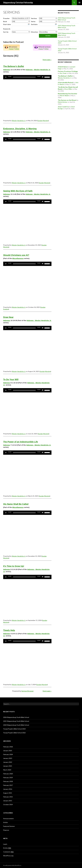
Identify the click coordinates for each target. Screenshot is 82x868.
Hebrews (7, 70)
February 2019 (8, 778)
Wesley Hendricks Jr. (19, 121)
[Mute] (43, 77)
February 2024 (8, 754)
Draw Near (8, 317)
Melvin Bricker (63, 102)
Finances (6, 830)
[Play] (6, 77)
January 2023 (8, 758)
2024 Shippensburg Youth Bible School (16, 725)
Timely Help (9, 630)
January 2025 (8, 751)
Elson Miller (68, 89)
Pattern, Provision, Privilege (68, 71)
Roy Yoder (63, 73)
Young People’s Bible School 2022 (14, 733)
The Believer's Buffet (14, 66)
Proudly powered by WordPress (12, 865)
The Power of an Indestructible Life (21, 442)
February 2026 (8, 747)
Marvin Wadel (64, 96)
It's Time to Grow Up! (14, 566)
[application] (27, 77)
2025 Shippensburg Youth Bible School (16, 721)
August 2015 (8, 793)
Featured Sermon (9, 826)
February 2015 (8, 797)
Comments (8, 852)
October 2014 (8, 804)
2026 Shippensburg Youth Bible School (16, 717)
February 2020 (8, 774)
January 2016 (8, 789)
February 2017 (8, 785)
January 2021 (8, 766)
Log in (5, 844)
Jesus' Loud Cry (63, 107)
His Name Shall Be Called (16, 504)
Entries (7, 848)
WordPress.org (8, 856)
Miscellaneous (18, 258)
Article (5, 822)
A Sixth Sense (63, 67)
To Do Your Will (11, 379)
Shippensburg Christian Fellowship (18, 3)
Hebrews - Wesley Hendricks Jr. (38, 70)
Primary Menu (79, 3)
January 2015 (8, 801)
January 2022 (8, 762)
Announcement (8, 819)
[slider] (24, 77)
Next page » (47, 60)
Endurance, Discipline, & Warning (20, 129)
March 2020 (7, 770)
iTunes (11, 49)
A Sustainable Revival (65, 82)
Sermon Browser (28, 691)
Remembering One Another (68, 94)
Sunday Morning (43, 121)
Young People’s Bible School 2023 (14, 729)
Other (17, 49)
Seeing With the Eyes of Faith (18, 191)
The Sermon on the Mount (67, 100)
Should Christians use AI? (16, 255)
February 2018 (8, 781)
